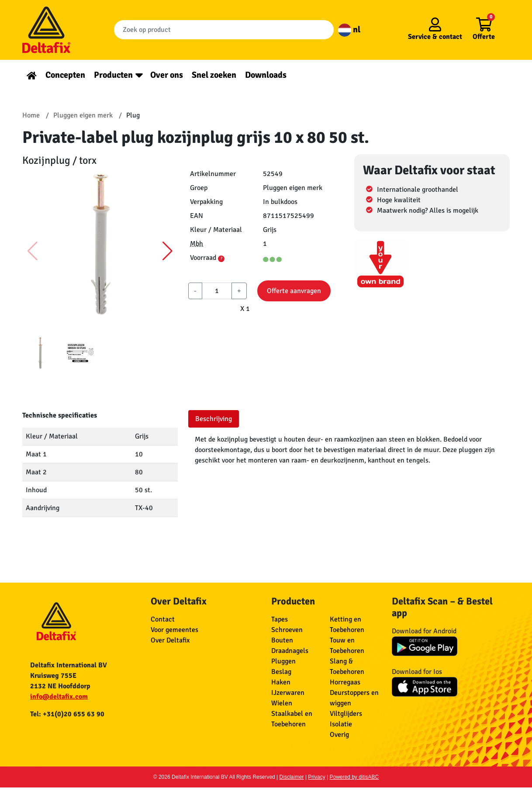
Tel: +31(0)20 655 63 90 (67, 714)
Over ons (167, 75)
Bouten (282, 640)
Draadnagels (290, 651)
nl (349, 29)
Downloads (266, 75)
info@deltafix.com (59, 697)
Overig (339, 735)
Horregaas (345, 682)
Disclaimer (292, 777)
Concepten (65, 75)
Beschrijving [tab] (214, 419)
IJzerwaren (288, 693)
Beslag (281, 672)
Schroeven (287, 630)
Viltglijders (346, 714)
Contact (163, 619)
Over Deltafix (170, 640)
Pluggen (283, 661)
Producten (113, 75)
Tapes (280, 619)
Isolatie (341, 724)
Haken (281, 682)
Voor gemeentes (174, 630)
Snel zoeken (214, 75)
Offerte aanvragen (294, 291)
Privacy (316, 777)
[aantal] (217, 291)
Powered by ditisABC (354, 777)
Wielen (282, 703)
